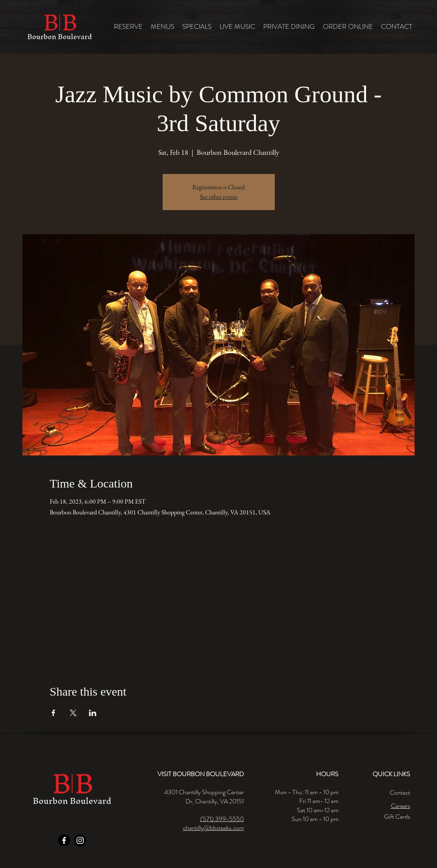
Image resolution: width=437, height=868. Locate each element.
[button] (162, 27)
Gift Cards (397, 816)
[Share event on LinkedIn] (93, 713)
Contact (400, 792)
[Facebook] (64, 840)
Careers (401, 806)
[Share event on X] (73, 713)
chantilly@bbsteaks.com (213, 828)
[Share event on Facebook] (53, 713)
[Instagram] (80, 840)
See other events (219, 197)
